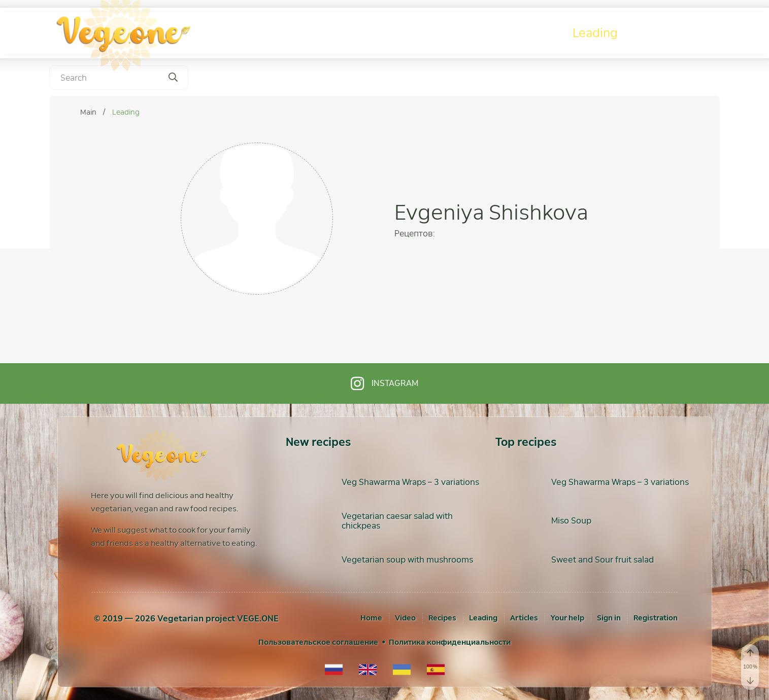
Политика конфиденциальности (450, 642)
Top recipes (526, 442)
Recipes (519, 33)
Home (371, 618)
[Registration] (656, 618)
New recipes (318, 442)
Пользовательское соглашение (318, 642)
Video (444, 33)
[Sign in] (609, 618)
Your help (567, 618)
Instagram (384, 383)
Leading (595, 33)
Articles (675, 33)
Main (89, 112)
